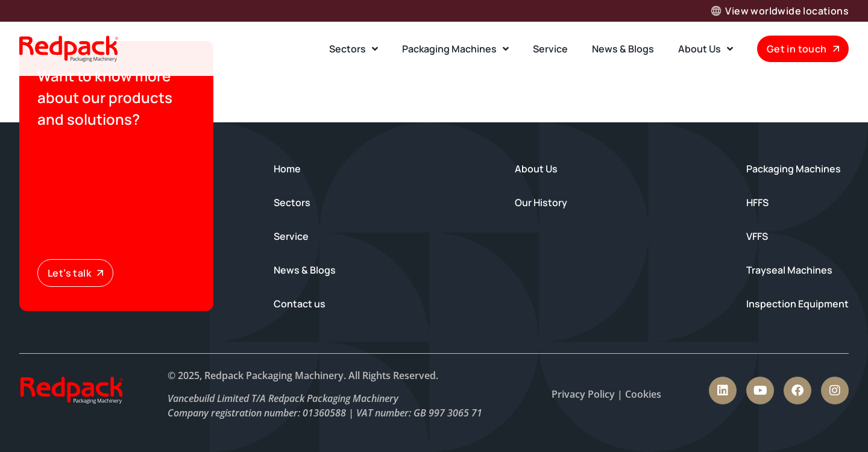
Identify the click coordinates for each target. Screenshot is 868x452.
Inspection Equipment (797, 304)
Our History (541, 202)
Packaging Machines (455, 49)
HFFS (757, 202)
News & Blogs (623, 49)
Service (550, 49)
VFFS (757, 236)
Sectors (354, 49)
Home (287, 169)
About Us (706, 49)
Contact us (300, 304)
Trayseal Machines (789, 270)
